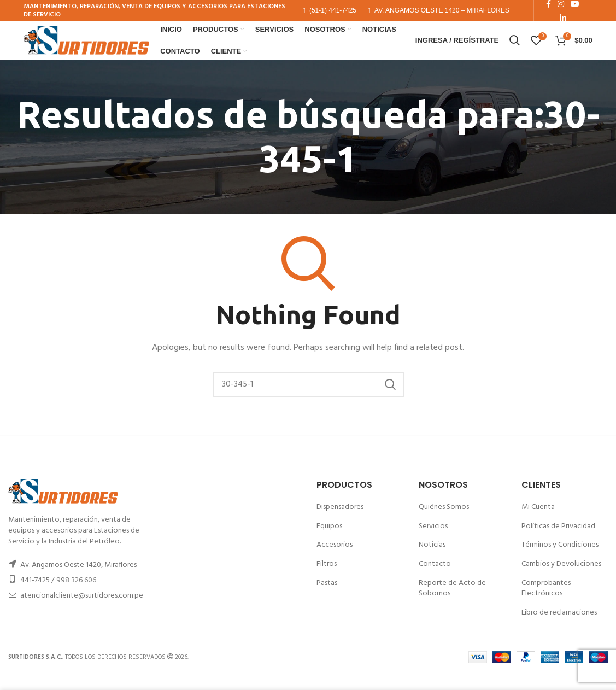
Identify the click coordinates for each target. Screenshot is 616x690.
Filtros (327, 579)
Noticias (432, 561)
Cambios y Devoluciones (561, 579)
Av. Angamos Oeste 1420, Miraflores (78, 580)
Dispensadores (340, 522)
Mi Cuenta (538, 522)
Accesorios (335, 561)
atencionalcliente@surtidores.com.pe (82, 611)
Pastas (327, 598)
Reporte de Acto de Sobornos (452, 604)
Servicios (433, 542)
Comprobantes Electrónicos (546, 604)
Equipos (329, 542)
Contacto (435, 579)
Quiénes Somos (444, 522)
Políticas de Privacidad (558, 542)
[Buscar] (308, 400)
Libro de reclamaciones (559, 628)
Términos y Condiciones (560, 561)
